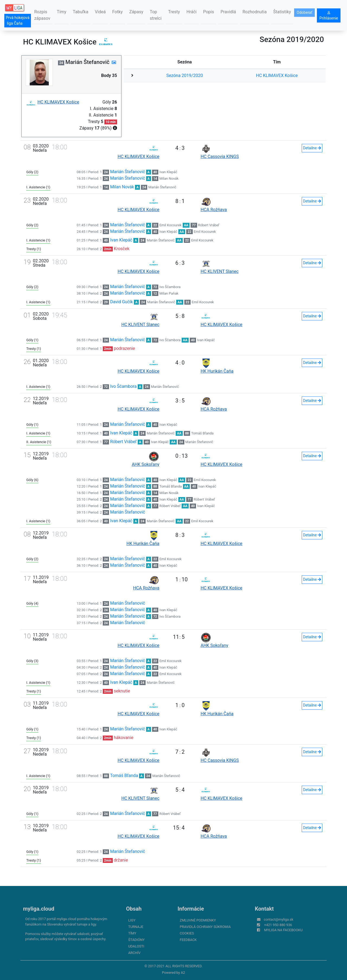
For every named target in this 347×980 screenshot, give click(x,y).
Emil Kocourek (171, 225)
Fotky (118, 12)
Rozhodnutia (254, 12)
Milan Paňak (169, 293)
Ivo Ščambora (170, 287)
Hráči (192, 12)
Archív (134, 953)
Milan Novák (169, 178)
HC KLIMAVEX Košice (277, 75)
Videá (100, 12)
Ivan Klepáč (168, 172)
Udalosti (136, 946)
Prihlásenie (329, 16)
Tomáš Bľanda (202, 433)
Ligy (132, 920)
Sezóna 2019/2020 (184, 75)
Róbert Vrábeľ (209, 225)
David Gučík (121, 302)
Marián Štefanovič (128, 172)
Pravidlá (228, 12)
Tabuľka (81, 12)
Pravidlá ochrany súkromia (205, 927)
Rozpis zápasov (42, 15)
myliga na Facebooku (283, 930)
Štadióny (136, 940)
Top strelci (155, 15)
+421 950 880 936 (278, 925)
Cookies (187, 933)
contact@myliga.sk (279, 919)
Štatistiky (282, 12)
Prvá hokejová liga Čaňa (18, 20)
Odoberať (304, 12)
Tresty (174, 12)
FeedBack (188, 940)
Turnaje (136, 927)
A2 (183, 973)
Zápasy (136, 12)
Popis (208, 12)
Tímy (61, 12)
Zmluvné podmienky (198, 920)
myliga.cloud (39, 909)
